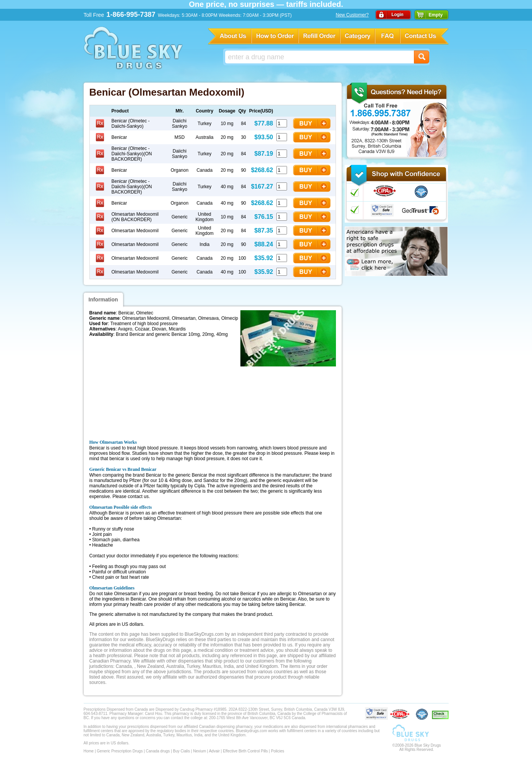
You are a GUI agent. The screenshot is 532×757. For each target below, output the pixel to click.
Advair (214, 751)
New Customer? (352, 15)
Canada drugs (158, 751)
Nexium (199, 751)
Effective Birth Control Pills (245, 751)
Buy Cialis (182, 751)
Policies (277, 751)
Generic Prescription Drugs (120, 751)
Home (89, 751)
